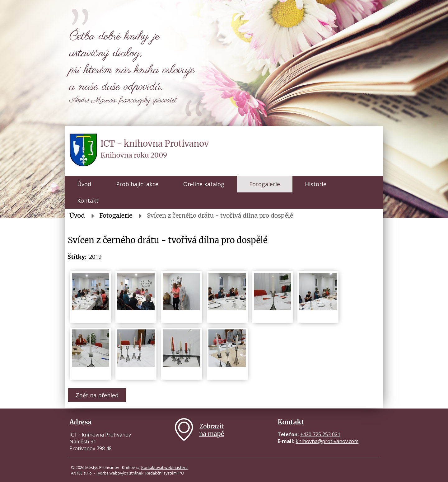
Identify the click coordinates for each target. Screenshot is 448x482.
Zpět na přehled (97, 395)
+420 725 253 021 (320, 434)
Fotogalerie (265, 184)
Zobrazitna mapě (212, 430)
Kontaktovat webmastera (164, 467)
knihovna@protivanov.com (327, 441)
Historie (316, 184)
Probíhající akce (137, 184)
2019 (95, 257)
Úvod (84, 184)
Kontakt (88, 201)
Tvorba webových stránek (120, 473)
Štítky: (77, 257)
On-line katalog (204, 184)
